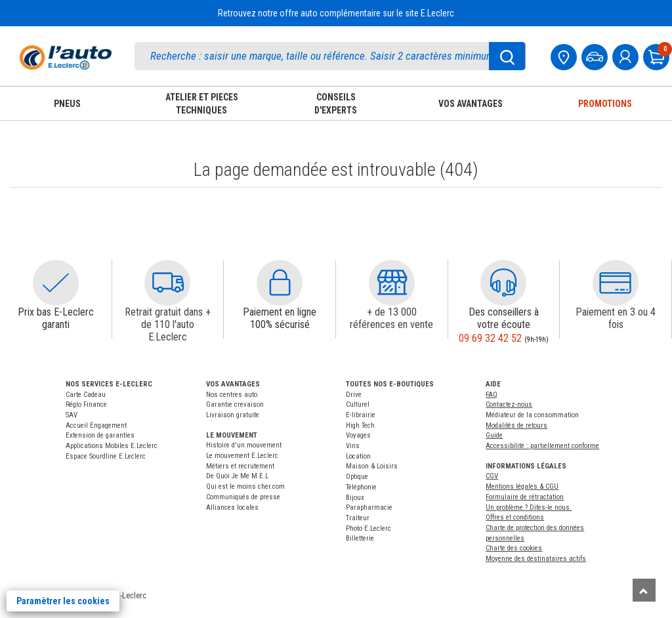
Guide (494, 435)
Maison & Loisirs (372, 466)
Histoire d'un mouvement (244, 445)
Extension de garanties (100, 435)
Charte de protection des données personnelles (535, 533)
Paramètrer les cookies (63, 601)
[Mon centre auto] (565, 55)
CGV (492, 476)
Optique (357, 477)
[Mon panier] (658, 55)
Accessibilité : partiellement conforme (542, 446)
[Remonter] (644, 590)
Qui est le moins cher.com (245, 486)
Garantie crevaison (235, 404)
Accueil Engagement (96, 425)
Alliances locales (232, 507)
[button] (56, 283)
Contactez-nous (509, 404)
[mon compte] (627, 55)
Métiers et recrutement (240, 466)
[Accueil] (66, 57)
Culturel (358, 404)
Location (358, 456)
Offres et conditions (515, 517)
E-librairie (361, 415)
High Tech (360, 425)
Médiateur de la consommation (532, 415)
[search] (330, 56)
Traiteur (358, 518)
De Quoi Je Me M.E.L (237, 476)
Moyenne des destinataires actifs (536, 559)
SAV (72, 415)
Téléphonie (361, 487)
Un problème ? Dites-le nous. (529, 507)
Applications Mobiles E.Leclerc (112, 446)
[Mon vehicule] (596, 55)
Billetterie (360, 538)
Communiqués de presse (243, 497)
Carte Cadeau (86, 395)
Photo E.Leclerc (368, 528)
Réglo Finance (86, 404)
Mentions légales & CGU (522, 486)
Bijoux (355, 498)
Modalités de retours (516, 425)
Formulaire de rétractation (525, 497)
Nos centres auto (232, 395)
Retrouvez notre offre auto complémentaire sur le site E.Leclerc (336, 13)
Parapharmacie (369, 507)
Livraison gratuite (233, 415)
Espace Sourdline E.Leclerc (106, 456)
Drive (354, 395)
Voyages (358, 435)
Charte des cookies (514, 548)
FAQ (492, 395)
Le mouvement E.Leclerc (242, 456)
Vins (353, 446)
